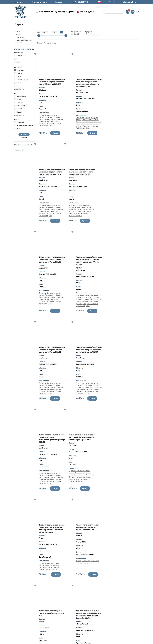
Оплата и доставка (39, 2)
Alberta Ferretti (21, 96)
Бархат (18, 35)
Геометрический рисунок (25, 125)
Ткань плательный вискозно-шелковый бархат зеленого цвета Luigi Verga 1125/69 (88, 173)
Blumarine (20, 103)
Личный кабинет (130, 2)
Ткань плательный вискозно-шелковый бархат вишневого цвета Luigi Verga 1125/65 (124, 263)
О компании (19, 2)
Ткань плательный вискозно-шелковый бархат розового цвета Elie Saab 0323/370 (52, 83)
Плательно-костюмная (47, 124)
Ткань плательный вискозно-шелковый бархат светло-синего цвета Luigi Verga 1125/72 (124, 173)
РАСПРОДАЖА (87, 12)
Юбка (51, 128)
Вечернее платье (22, 80)
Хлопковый (21, 37)
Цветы (19, 129)
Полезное (81, 621)
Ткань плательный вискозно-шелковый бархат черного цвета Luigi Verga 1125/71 (52, 173)
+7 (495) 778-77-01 (81, 2)
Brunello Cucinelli (22, 106)
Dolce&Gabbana (22, 109)
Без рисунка (21, 122)
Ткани (17, 31)
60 (78, 34)
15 (72, 34)
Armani (19, 99)
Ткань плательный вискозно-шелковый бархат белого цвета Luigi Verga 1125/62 (124, 83)
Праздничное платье (53, 126)
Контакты (59, 2)
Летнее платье (50, 120)
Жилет (19, 86)
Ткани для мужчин (58, 624)
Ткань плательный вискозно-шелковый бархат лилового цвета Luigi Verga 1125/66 (52, 353)
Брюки (19, 76)
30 (75, 34)
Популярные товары (58, 638)
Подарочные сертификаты (24, 145)
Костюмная (121, 385)
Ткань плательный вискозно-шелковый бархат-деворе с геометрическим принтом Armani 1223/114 (87, 355)
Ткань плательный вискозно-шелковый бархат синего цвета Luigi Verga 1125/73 (52, 263)
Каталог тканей (46, 12)
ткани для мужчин (67, 12)
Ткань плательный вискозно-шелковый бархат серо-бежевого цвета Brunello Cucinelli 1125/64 (88, 83)
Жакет (19, 83)
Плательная (60, 122)
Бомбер (19, 73)
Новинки (54, 621)
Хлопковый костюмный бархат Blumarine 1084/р (122, 441)
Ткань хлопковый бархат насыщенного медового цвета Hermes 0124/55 (122, 352)
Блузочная (20, 70)
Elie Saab (19, 112)
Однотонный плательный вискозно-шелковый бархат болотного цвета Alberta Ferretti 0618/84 (88, 443)
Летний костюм (50, 122)
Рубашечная (44, 128)
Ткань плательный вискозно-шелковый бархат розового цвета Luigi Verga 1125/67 (88, 263)
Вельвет (20, 43)
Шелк (18, 62)
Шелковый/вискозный (24, 40)
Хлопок (19, 59)
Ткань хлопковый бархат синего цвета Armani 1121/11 (122, 556)
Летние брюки (91, 392)
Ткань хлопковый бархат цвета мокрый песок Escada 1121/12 (52, 442)
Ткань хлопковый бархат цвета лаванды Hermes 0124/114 (29, 557)
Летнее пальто (126, 475)
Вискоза (19, 56)
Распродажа (56, 635)
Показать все (88, 508)
